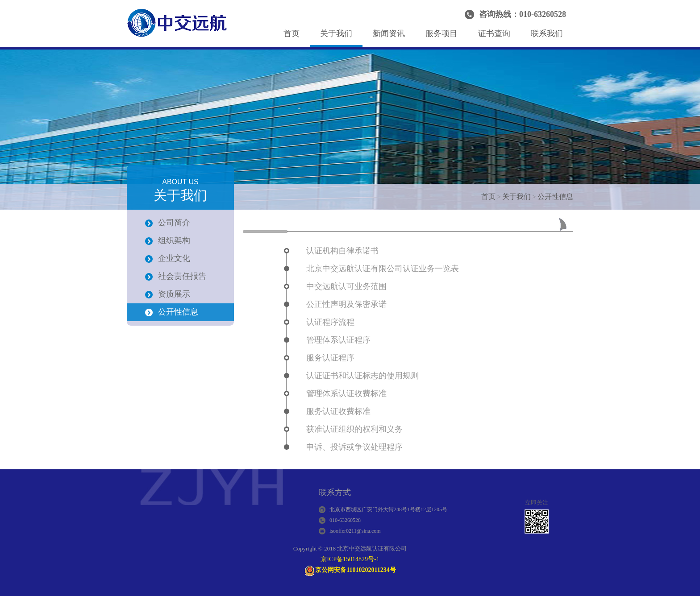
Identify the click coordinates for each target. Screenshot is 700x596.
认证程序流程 (330, 322)
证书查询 (494, 33)
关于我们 (336, 33)
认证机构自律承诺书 (342, 251)
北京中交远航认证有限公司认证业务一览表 (383, 269)
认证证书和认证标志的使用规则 (362, 376)
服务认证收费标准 (338, 411)
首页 (292, 33)
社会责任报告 (182, 276)
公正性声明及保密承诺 (346, 304)
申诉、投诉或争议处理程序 (354, 447)
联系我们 (547, 33)
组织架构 (174, 240)
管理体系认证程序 (338, 340)
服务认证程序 (330, 358)
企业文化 (174, 258)
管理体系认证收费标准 (346, 393)
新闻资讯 (389, 33)
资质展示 (174, 294)
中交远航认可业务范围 (346, 286)
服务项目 (442, 33)
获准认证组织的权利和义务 (354, 429)
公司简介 (174, 223)
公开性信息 (555, 197)
